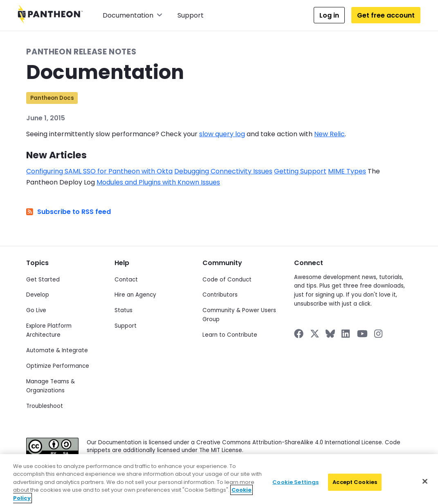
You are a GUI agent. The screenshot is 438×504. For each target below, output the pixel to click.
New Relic (329, 134)
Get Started (43, 280)
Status (124, 310)
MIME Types (347, 171)
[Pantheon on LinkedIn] (346, 334)
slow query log (222, 134)
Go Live (36, 310)
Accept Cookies (355, 488)
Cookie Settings (295, 488)
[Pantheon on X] (314, 334)
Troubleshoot (45, 406)
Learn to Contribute (230, 335)
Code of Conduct (227, 280)
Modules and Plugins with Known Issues (158, 182)
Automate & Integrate (57, 350)
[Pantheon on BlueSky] (330, 334)
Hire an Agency (135, 295)
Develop (38, 295)
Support (191, 15)
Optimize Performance (58, 366)
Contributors (220, 295)
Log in (329, 15)
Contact (126, 280)
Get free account (386, 15)
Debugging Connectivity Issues (223, 171)
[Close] (425, 487)
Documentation (133, 15)
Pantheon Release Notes (81, 52)
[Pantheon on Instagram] (379, 334)
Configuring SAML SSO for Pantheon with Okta (99, 171)
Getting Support (300, 171)
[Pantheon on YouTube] (362, 334)
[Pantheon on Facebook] (299, 334)
